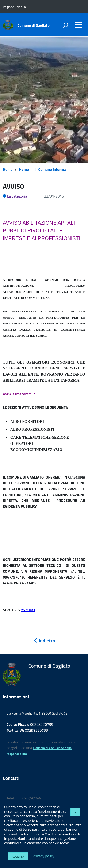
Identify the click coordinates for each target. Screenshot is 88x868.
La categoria (17, 196)
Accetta (18, 856)
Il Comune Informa (51, 169)
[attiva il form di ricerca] (65, 25)
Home (8, 169)
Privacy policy (44, 856)
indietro (44, 641)
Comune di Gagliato (34, 25)
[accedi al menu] (78, 25)
